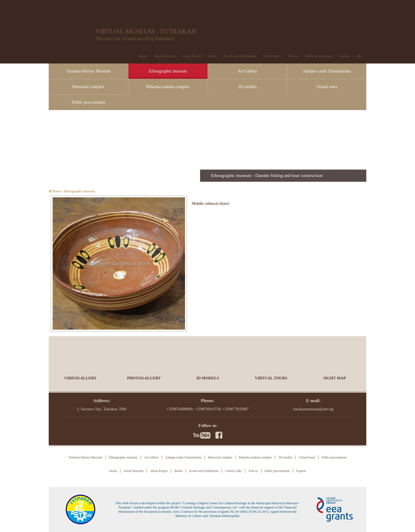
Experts (344, 56)
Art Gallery (247, 71)
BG (359, 56)
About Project (192, 56)
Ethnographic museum (168, 71)
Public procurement (319, 56)
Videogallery (81, 378)
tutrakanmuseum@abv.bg (313, 409)
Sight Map (334, 378)
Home (143, 56)
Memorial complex (88, 87)
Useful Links (272, 56)
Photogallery (144, 378)
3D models (247, 87)
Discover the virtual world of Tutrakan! (135, 38)
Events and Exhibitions (240, 56)
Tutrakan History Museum (88, 71)
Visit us (293, 56)
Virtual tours (327, 87)
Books (213, 56)
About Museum (165, 56)
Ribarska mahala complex (168, 87)
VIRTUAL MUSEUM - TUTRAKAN (146, 31)
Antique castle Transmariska (327, 71)
